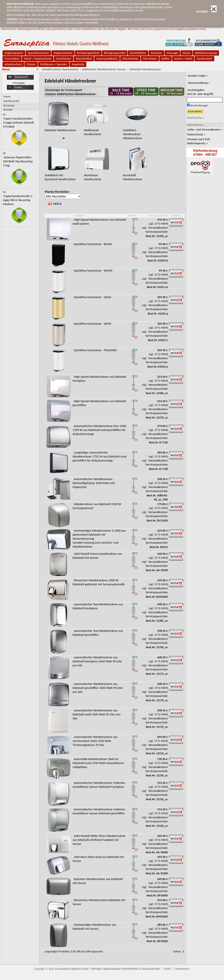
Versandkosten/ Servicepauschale (157, 230)
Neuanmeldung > (199, 83)
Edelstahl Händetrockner (145, 69)
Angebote (78, 64)
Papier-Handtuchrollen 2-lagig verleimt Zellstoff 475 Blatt (18, 123)
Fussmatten (12, 59)
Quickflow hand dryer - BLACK (93, 244)
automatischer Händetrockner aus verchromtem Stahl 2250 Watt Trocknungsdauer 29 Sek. (95, 741)
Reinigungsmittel (115, 53)
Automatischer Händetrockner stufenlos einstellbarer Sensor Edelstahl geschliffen (99, 811)
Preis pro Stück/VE (158, 216)
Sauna (186, 53)
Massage (172, 53)
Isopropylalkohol (107, 59)
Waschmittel (84, 59)
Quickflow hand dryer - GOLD (93, 297)
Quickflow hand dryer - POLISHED (95, 350)
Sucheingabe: (200, 92)
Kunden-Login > (198, 76)
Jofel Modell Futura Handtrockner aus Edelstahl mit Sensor (97, 556)
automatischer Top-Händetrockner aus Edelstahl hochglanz (98, 606)
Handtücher (64, 59)
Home (7, 97)
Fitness (31, 64)
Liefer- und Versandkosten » (205, 129)
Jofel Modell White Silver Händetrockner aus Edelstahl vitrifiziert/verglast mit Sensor (99, 840)
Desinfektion (138, 53)
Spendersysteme (38, 53)
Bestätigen (207, 11)
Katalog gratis (11, 101)
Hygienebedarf (63, 53)
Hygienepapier (14, 53)
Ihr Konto (9, 105)
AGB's (168, 969)
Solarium (156, 53)
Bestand (133, 216)
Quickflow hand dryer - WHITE (93, 271)
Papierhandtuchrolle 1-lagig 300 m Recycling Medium (18, 200)
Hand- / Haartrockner (38, 59)
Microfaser (150, 59)
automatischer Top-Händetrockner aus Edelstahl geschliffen (98, 633)
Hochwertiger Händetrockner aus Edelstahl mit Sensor (95, 927)
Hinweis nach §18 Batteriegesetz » (198, 141)
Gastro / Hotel (183, 59)
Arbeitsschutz (13, 64)
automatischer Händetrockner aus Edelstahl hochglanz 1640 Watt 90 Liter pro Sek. (97, 661)
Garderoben (204, 59)
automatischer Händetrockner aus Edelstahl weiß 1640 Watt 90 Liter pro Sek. (97, 714)
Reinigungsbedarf (88, 53)
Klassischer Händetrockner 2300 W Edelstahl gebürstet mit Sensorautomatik (99, 582)
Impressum (182, 969)
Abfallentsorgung (206, 53)
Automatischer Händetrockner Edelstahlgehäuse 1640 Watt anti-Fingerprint (94, 483)
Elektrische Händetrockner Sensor (104, 69)
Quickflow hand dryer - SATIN (93, 324)
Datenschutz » (196, 134)
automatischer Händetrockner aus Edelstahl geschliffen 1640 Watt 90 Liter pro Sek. (98, 688)
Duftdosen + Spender (54, 64)
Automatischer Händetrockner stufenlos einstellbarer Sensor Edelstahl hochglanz (99, 785)
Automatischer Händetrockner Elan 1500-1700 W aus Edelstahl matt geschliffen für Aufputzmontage (100, 430)
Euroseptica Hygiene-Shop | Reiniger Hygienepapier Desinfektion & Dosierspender (108, 969)
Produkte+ (79, 216)
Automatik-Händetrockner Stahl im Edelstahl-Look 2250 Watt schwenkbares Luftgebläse (98, 763)
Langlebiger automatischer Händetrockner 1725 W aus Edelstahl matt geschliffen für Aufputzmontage (100, 456)
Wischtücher (130, 59)
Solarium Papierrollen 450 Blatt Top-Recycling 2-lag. (18, 161)
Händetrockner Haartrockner (60, 69)
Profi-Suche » (196, 118)
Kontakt (8, 109)
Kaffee (165, 59)
